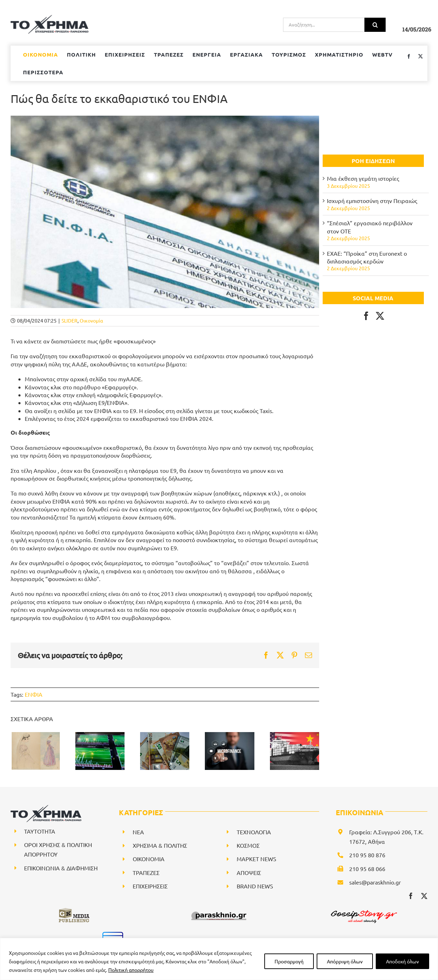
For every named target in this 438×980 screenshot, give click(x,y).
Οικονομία (91, 320)
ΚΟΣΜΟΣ (248, 845)
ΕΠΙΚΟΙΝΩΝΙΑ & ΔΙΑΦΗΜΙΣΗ (61, 868)
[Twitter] (380, 316)
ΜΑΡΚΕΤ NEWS (257, 859)
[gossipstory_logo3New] (363, 910)
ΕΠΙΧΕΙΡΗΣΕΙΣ (150, 886)
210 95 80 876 (367, 855)
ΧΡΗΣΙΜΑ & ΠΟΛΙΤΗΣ (160, 845)
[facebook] (411, 896)
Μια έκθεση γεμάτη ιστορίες (363, 178)
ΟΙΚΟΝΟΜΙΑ (149, 859)
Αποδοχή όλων (402, 961)
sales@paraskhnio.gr (375, 882)
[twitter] (424, 896)
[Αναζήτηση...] (324, 25)
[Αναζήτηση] (375, 25)
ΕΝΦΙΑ (34, 694)
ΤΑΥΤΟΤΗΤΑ (40, 831)
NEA (138, 832)
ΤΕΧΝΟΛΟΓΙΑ (254, 832)
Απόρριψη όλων (345, 961)
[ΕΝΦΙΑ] (165, 212)
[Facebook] (366, 316)
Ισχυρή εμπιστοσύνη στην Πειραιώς (372, 201)
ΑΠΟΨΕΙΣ (249, 872)
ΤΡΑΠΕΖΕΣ (146, 872)
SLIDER (70, 320)
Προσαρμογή (289, 961)
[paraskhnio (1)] (219, 910)
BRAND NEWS (255, 886)
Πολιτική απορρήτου (131, 970)
